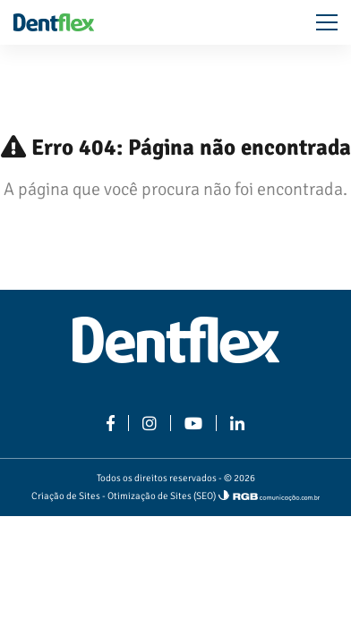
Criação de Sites (66, 496)
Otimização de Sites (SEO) (162, 496)
